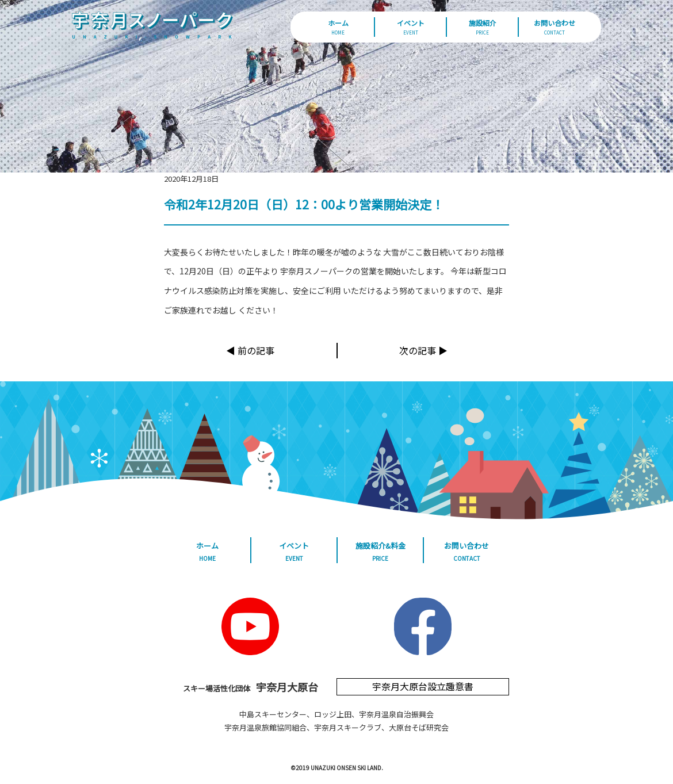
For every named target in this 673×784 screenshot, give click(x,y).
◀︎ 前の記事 (250, 350)
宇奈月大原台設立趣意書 (423, 686)
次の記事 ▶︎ (423, 350)
